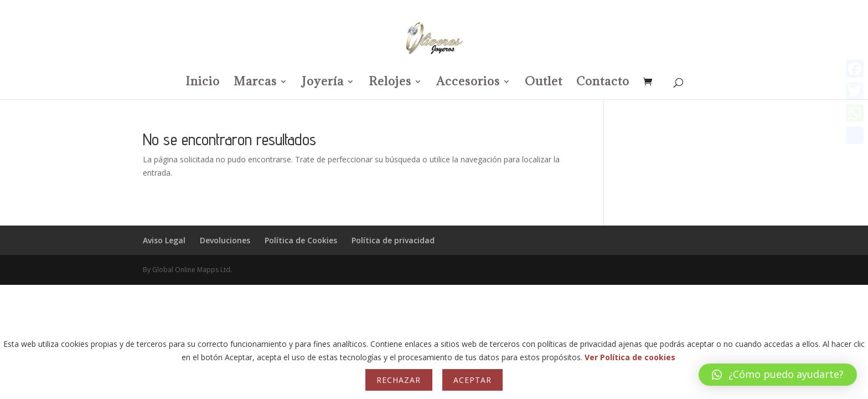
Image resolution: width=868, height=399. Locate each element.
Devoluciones (225, 240)
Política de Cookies (301, 240)
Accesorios (468, 83)
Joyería (323, 83)
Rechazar (399, 380)
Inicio (203, 83)
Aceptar (472, 380)
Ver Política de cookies (630, 357)
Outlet (544, 83)
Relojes (390, 83)
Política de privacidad (393, 240)
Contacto (603, 83)
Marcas (255, 83)
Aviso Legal (164, 240)
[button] (778, 375)
